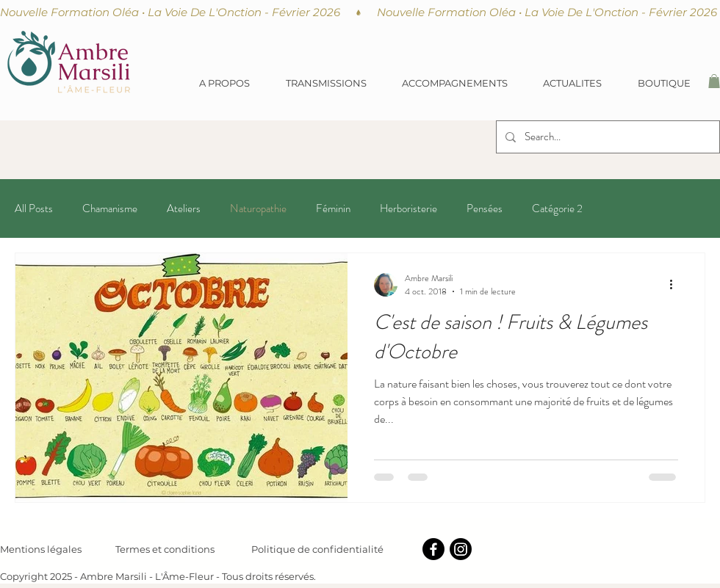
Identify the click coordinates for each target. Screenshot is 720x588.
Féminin (333, 209)
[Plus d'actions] (676, 285)
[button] (325, 83)
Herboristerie (408, 209)
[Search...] (606, 137)
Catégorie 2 (557, 209)
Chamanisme (110, 209)
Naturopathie (258, 209)
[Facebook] (433, 549)
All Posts (34, 209)
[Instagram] (461, 549)
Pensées (485, 209)
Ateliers (184, 209)
